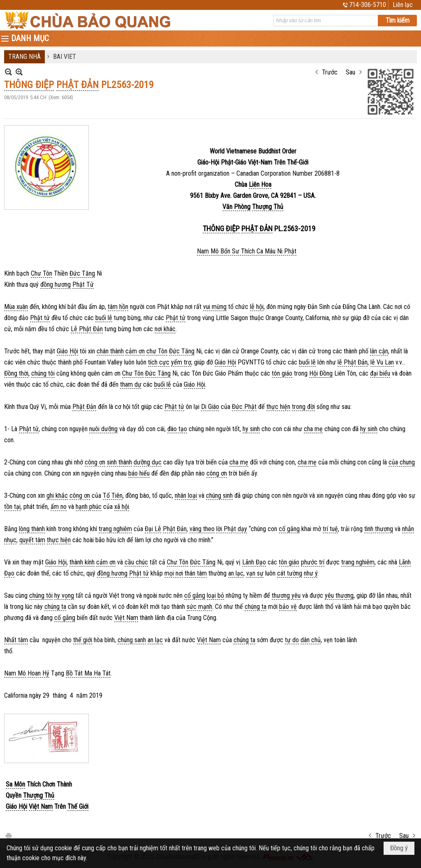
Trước (330, 72)
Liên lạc (403, 5)
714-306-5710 (368, 5)
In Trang (8, 835)
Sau (350, 72)
